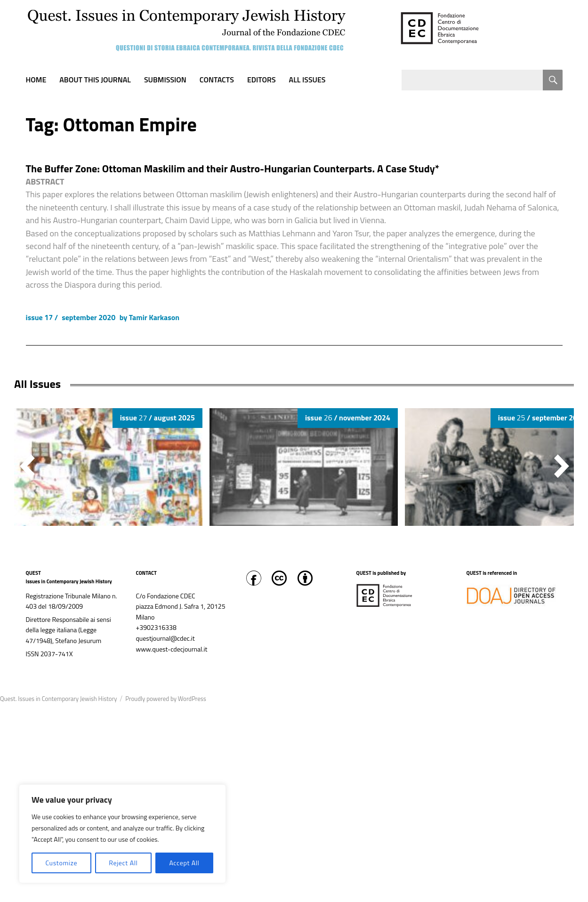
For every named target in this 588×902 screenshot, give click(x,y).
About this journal (95, 80)
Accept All (184, 863)
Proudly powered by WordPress (166, 699)
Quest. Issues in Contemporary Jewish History (58, 699)
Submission (165, 80)
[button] (562, 466)
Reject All (123, 863)
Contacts (217, 80)
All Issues (307, 80)
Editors (262, 80)
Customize (61, 863)
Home (36, 80)
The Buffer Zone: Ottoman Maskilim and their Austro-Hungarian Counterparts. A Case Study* (233, 169)
